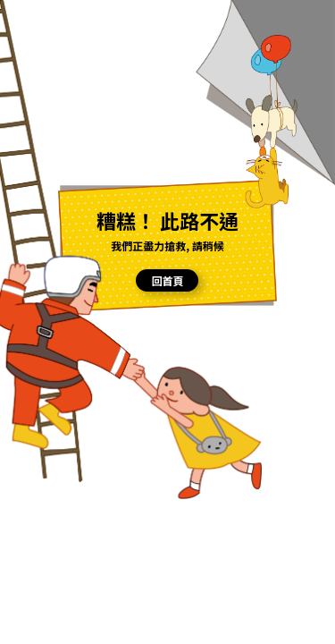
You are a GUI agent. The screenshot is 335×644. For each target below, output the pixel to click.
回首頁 (167, 280)
